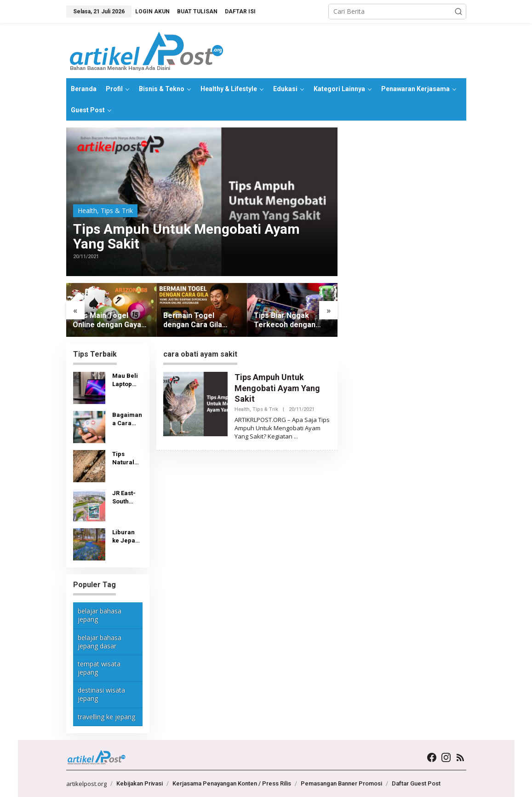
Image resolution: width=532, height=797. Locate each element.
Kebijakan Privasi (140, 783)
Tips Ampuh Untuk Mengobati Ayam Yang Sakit (186, 237)
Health (87, 211)
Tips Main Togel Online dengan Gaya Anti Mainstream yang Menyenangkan (111, 321)
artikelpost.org (86, 784)
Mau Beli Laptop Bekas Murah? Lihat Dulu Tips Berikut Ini (127, 380)
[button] (458, 12)
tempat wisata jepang (99, 668)
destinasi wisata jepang (101, 694)
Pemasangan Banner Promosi (341, 783)
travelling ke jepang (106, 717)
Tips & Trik (117, 211)
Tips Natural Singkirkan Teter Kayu (126, 459)
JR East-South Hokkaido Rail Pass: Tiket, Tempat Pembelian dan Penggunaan (127, 498)
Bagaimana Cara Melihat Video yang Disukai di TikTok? (127, 419)
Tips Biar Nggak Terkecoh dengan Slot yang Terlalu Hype (285, 321)
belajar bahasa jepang (100, 615)
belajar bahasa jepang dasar (100, 642)
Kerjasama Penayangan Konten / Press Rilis (232, 783)
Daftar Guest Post (416, 783)
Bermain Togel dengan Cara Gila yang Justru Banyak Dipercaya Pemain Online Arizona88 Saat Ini (197, 321)
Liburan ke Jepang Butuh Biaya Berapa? (127, 537)
